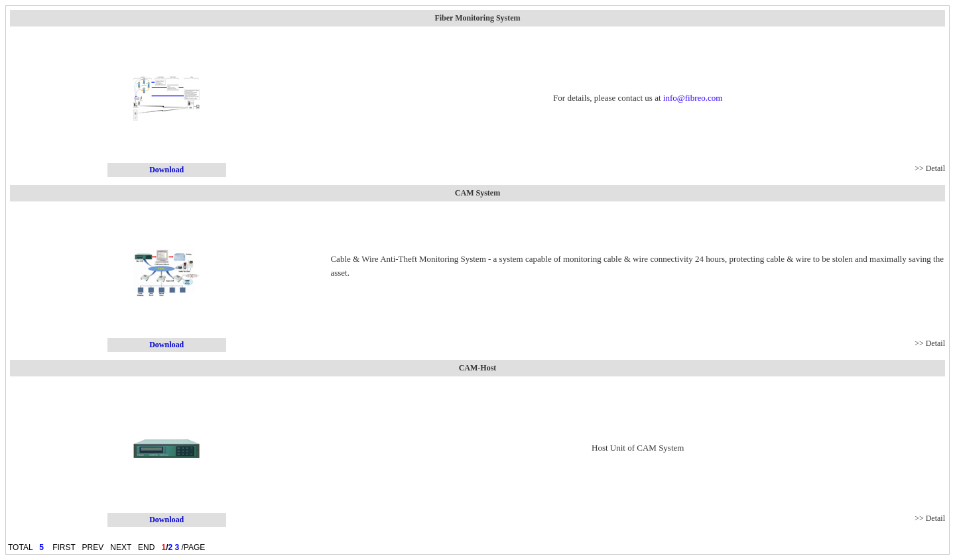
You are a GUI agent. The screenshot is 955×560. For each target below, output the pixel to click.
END (146, 547)
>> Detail (930, 168)
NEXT (121, 547)
